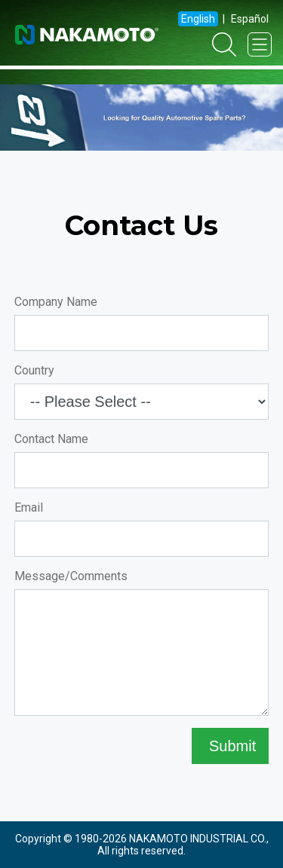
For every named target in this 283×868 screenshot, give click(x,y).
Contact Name (51, 439)
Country (34, 370)
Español (250, 19)
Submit (230, 746)
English (198, 19)
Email (29, 507)
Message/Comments (71, 576)
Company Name (56, 302)
